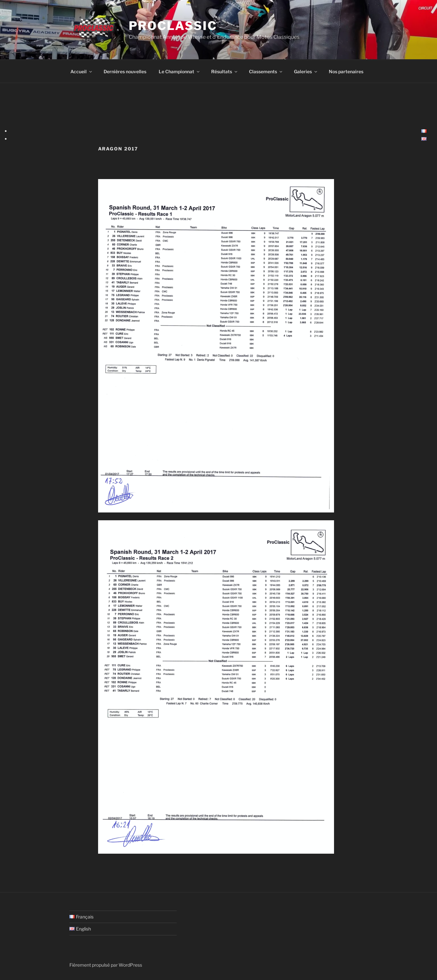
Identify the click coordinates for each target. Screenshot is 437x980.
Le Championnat (180, 71)
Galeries (306, 71)
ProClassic (173, 26)
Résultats (225, 71)
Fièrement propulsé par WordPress (106, 965)
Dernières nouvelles (125, 71)
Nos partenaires (346, 71)
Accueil (82, 71)
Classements (266, 71)
